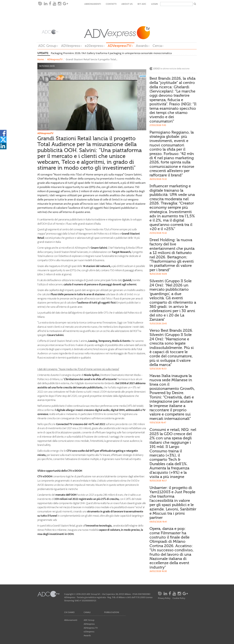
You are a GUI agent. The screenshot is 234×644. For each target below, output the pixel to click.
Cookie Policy (179, 598)
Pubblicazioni (112, 612)
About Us (127, 4)
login (154, 4)
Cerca (158, 46)
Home (41, 59)
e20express (95, 46)
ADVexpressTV (120, 46)
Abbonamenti (93, 4)
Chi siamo (69, 612)
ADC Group (48, 46)
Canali (87, 612)
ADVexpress (71, 46)
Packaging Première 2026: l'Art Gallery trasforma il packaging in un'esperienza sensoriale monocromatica (111, 53)
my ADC (142, 4)
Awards (143, 46)
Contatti (111, 4)
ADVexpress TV (91, 628)
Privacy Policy (164, 598)
